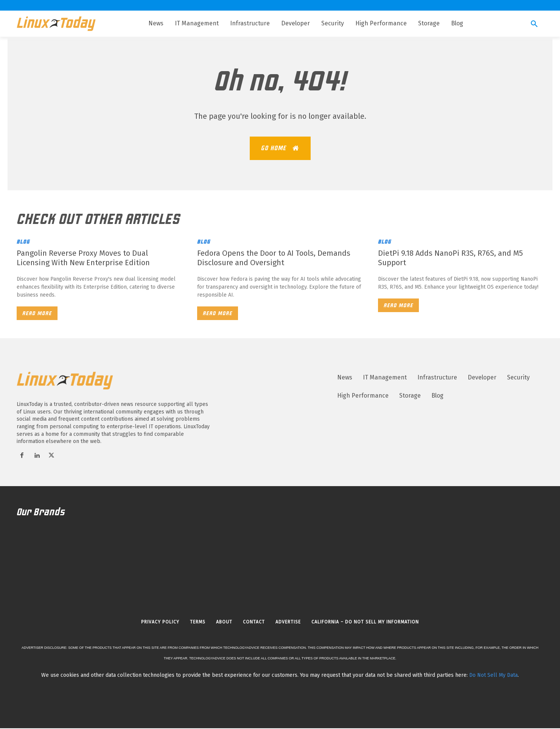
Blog (23, 242)
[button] (534, 24)
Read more (37, 314)
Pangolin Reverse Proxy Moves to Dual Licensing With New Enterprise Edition (83, 259)
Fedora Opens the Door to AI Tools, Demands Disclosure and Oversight (274, 259)
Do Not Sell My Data (493, 676)
